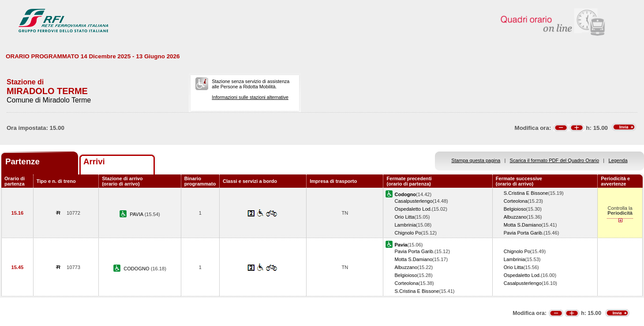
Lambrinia (405, 225)
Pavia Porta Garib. (524, 233)
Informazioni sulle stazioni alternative (250, 97)
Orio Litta (404, 217)
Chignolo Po (408, 233)
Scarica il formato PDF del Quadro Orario (555, 160)
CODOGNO (137, 269)
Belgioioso (515, 209)
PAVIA (137, 214)
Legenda (618, 160)
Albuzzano (515, 217)
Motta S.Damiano (523, 225)
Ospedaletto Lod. (413, 209)
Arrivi (94, 161)
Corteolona (516, 201)
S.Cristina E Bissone (526, 193)
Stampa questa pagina (476, 160)
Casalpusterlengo (413, 201)
